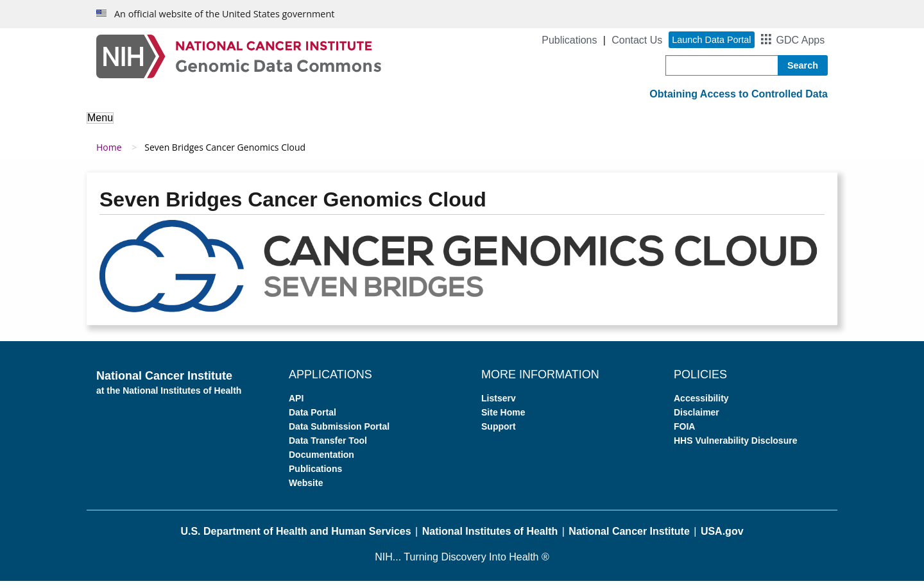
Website (306, 489)
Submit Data (471, 127)
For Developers (557, 127)
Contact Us (637, 40)
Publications (569, 40)
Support (632, 127)
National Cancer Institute (629, 538)
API (296, 405)
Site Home (503, 419)
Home (109, 154)
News (684, 127)
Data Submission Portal (339, 433)
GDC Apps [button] (801, 40)
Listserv (499, 405)
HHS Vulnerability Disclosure (735, 447)
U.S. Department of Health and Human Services (295, 538)
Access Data (392, 127)
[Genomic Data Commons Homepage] (239, 55)
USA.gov (722, 538)
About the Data (225, 127)
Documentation (321, 461)
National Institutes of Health (490, 538)
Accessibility (701, 405)
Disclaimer (697, 419)
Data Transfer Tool (328, 447)
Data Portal (312, 419)
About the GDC (133, 127)
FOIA (684, 433)
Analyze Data (311, 127)
